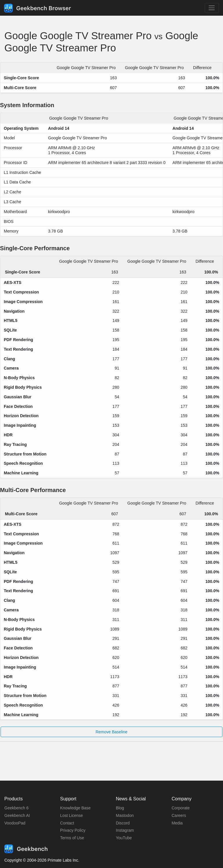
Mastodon (125, 815)
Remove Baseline (111, 732)
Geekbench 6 (16, 808)
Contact (67, 823)
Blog (120, 808)
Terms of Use (72, 838)
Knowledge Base (75, 808)
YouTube (124, 838)
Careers (179, 815)
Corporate (181, 808)
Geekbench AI (17, 815)
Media (177, 823)
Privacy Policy (73, 830)
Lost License (72, 815)
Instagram (125, 830)
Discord (123, 823)
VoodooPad (15, 823)
